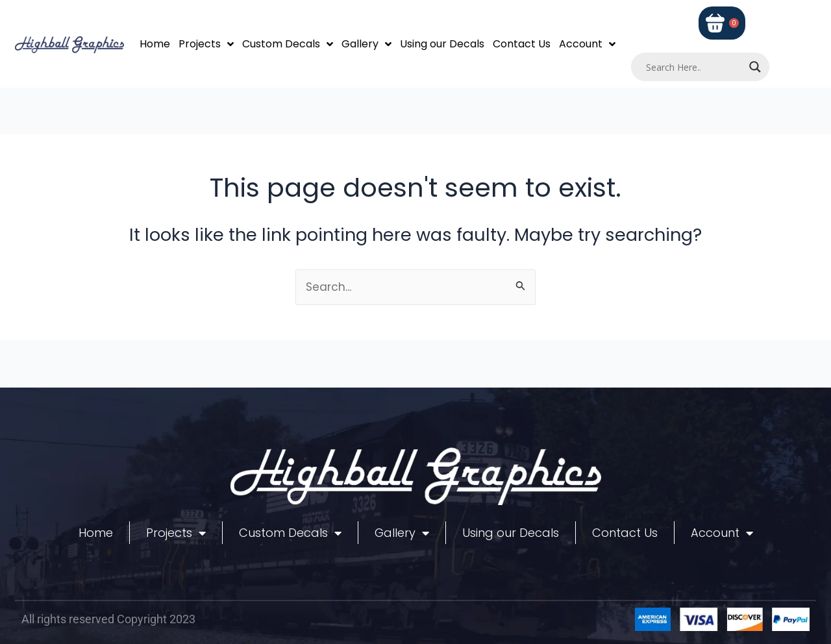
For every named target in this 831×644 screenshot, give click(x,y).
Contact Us (522, 44)
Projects (206, 44)
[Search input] (695, 67)
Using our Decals (442, 44)
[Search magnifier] (755, 67)
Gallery (366, 44)
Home (155, 44)
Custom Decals (288, 44)
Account (587, 44)
